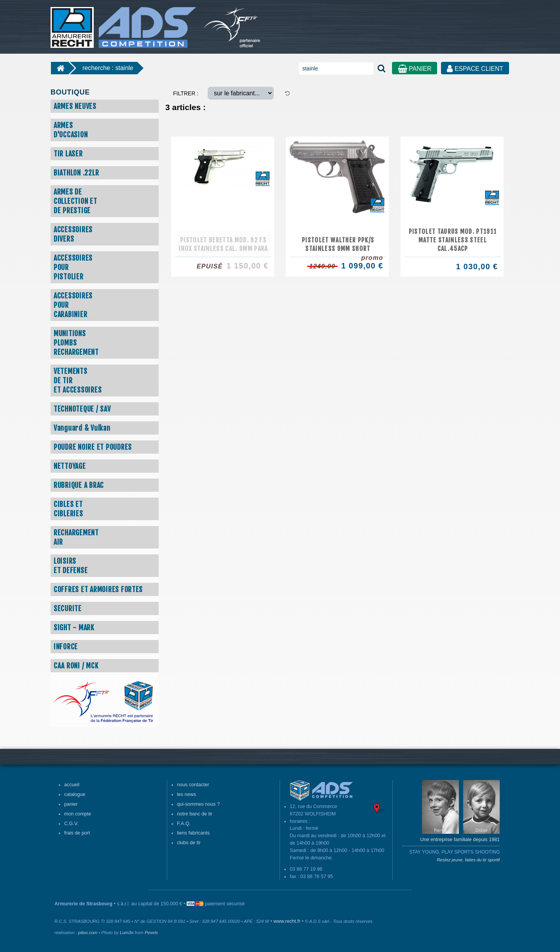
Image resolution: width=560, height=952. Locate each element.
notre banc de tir (195, 814)
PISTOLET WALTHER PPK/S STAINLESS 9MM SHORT (338, 244)
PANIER (415, 69)
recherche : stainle (108, 68)
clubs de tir (189, 843)
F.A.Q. (184, 824)
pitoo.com (88, 933)
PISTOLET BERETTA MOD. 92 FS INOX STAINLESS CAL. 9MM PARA (223, 244)
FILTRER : (186, 93)
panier (71, 804)
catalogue (75, 794)
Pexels (151, 933)
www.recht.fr (287, 921)
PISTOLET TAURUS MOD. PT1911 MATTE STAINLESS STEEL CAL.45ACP (453, 240)
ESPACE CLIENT (475, 69)
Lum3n (127, 933)
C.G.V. (71, 824)
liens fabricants (193, 833)
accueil (72, 785)
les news (186, 794)
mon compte (78, 814)
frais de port (77, 833)
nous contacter (193, 785)
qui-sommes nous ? (198, 804)
